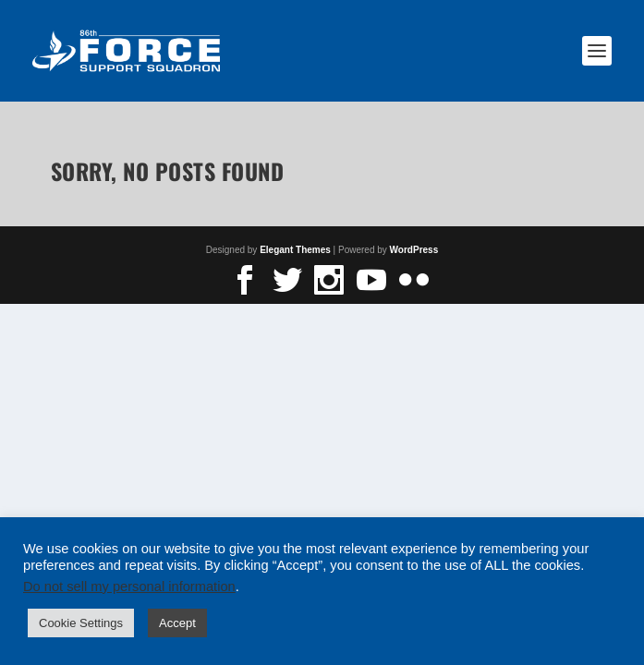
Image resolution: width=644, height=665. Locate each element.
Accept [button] (177, 623)
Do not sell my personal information (129, 586)
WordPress (414, 250)
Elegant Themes (295, 250)
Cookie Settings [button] (81, 623)
